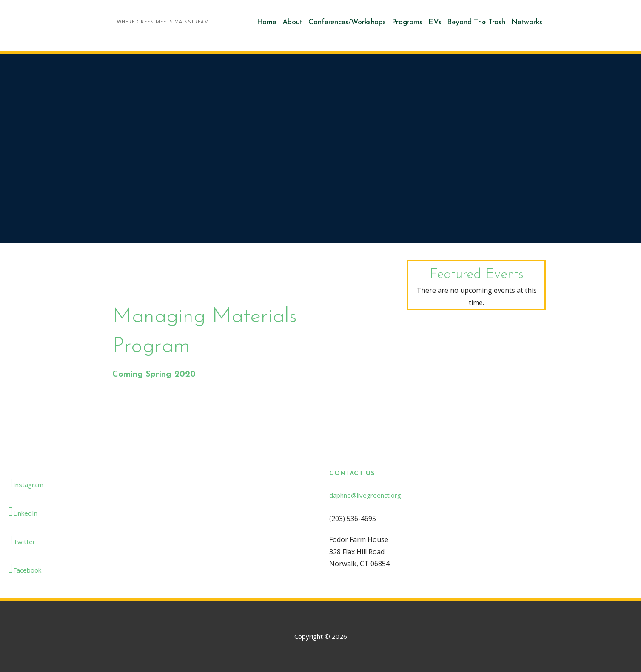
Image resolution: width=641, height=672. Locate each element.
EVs (435, 22)
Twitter (22, 540)
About (292, 22)
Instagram (26, 483)
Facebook (25, 568)
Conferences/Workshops (347, 22)
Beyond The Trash (476, 22)
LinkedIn (23, 511)
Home (267, 22)
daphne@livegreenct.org (365, 495)
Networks (527, 22)
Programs (407, 22)
